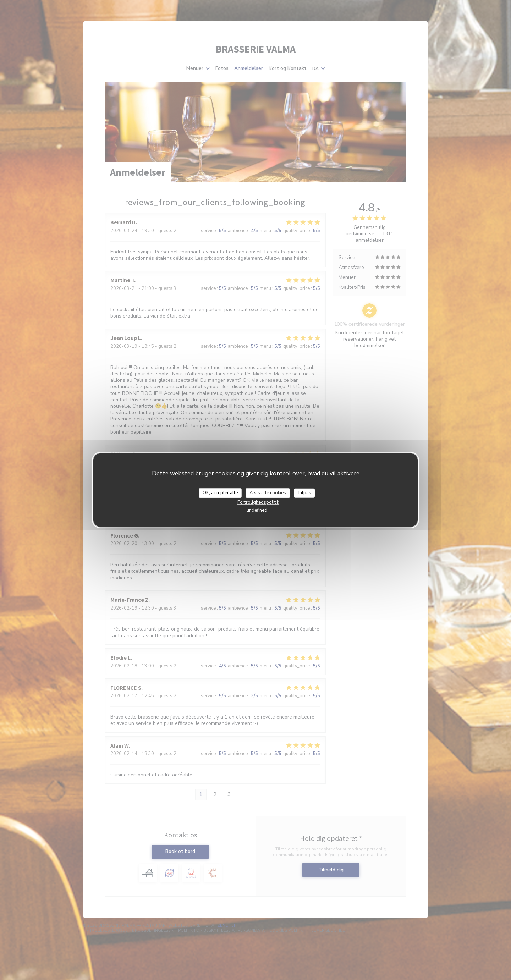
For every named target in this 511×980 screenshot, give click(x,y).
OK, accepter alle (220, 493)
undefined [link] (257, 510)
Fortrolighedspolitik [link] (258, 502)
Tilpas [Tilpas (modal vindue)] (304, 493)
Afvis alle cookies (268, 493)
